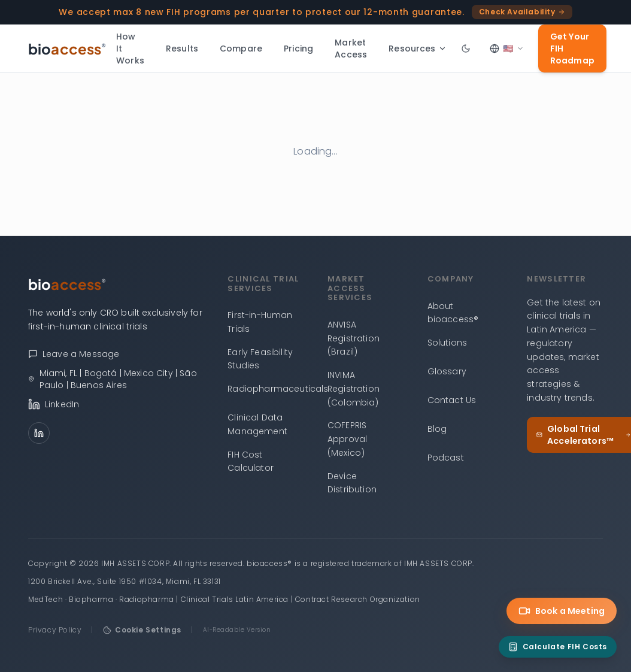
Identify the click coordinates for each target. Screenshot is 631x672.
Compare (241, 49)
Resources (417, 49)
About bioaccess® (453, 313)
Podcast (446, 458)
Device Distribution (352, 483)
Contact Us (452, 400)
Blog (437, 429)
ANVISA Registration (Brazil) (354, 338)
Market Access (351, 49)
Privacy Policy (55, 630)
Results (182, 49)
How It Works (130, 49)
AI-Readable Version (237, 630)
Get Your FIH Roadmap (572, 49)
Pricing (298, 49)
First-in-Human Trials (260, 322)
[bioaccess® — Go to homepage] (67, 49)
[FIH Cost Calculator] (558, 647)
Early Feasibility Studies (260, 359)
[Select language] (507, 49)
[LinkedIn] (39, 433)
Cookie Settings (142, 630)
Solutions (447, 343)
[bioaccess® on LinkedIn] (116, 404)
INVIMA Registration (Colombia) (354, 389)
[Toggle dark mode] (466, 49)
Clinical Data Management (257, 424)
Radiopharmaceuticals (278, 389)
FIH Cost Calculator (251, 461)
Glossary (447, 371)
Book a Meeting (562, 611)
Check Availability (522, 12)
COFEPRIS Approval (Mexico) (347, 439)
